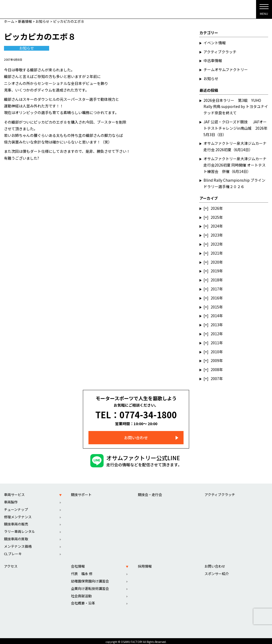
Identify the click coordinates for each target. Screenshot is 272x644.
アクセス (11, 564)
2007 (215, 378)
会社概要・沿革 (83, 601)
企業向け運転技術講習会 (90, 586)
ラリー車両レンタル (20, 529)
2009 (215, 360)
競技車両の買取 (16, 537)
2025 (215, 217)
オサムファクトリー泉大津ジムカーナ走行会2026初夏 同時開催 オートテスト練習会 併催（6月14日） (235, 165)
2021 (215, 253)
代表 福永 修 (82, 571)
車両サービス (14, 492)
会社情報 (78, 564)
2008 (215, 369)
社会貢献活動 (81, 594)
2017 (215, 289)
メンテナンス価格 (18, 544)
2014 (215, 316)
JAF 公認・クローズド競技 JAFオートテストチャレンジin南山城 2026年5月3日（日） (235, 128)
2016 (215, 298)
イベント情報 (215, 43)
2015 (215, 307)
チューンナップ (16, 507)
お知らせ (27, 48)
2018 (215, 280)
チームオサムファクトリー (226, 69)
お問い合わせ (136, 436)
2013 (215, 325)
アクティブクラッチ (220, 52)
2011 (215, 343)
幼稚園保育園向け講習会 (90, 579)
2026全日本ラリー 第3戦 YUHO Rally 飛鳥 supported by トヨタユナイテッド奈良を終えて (236, 107)
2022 (215, 244)
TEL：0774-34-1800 (136, 414)
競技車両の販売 (16, 522)
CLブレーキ (13, 552)
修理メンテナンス (18, 515)
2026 (215, 208)
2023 (215, 235)
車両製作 (11, 500)
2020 (215, 262)
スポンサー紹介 (217, 571)
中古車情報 (213, 60)
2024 (215, 226)
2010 (215, 352)
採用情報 (145, 564)
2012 (215, 334)
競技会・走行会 (150, 492)
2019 (215, 271)
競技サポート (81, 492)
